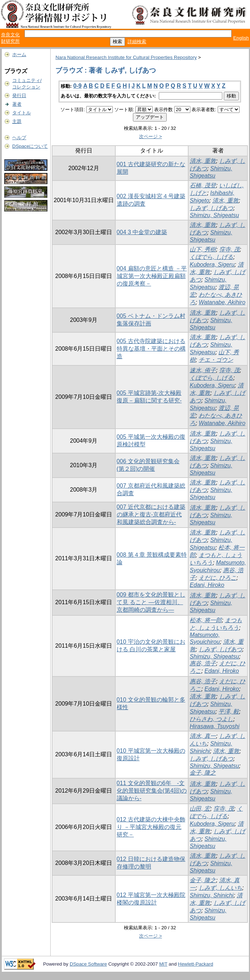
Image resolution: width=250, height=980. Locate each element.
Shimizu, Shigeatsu (214, 215)
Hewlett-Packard (196, 964)
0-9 (77, 86)
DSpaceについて (30, 146)
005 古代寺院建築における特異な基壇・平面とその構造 (151, 349)
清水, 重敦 (203, 161)
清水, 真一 (203, 736)
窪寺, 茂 (229, 249)
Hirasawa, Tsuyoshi (214, 726)
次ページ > (151, 136)
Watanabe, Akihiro (222, 302)
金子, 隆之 (203, 773)
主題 (17, 121)
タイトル (22, 113)
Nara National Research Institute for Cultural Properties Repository (126, 57)
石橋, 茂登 (203, 185)
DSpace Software (88, 964)
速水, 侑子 (203, 370)
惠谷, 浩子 (203, 663)
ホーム (19, 54)
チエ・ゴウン (216, 360)
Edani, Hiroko (207, 585)
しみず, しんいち (220, 888)
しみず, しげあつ (211, 208)
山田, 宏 (200, 809)
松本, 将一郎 (206, 620)
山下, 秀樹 (203, 249)
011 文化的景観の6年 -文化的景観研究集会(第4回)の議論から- (152, 791)
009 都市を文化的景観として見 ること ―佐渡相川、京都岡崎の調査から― (151, 602)
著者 (17, 104)
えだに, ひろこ (217, 578)
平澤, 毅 (229, 712)
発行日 (19, 95)
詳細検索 (137, 42)
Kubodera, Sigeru (212, 265)
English (241, 38)
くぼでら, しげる (211, 257)
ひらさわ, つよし (211, 719)
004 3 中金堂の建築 (142, 232)
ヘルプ (19, 138)
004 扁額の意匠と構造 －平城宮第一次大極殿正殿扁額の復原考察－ (152, 276)
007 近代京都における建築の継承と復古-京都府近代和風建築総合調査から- (151, 514)
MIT (163, 964)
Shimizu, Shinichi (212, 895)
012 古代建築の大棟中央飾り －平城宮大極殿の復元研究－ (151, 827)
